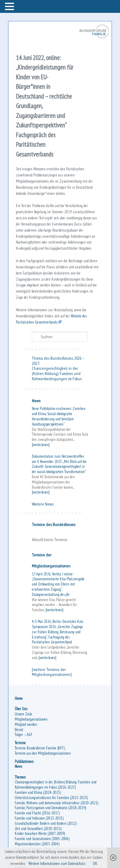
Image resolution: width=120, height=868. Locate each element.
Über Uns (21, 709)
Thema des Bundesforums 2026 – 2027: (58, 361)
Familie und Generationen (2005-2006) (42, 839)
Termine (20, 743)
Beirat (19, 730)
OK (95, 864)
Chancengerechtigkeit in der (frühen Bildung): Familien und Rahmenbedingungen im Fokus (57, 373)
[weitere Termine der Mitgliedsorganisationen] (52, 672)
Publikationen (24, 762)
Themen (20, 777)
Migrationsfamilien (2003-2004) (37, 844)
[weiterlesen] (41, 445)
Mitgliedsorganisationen (31, 719)
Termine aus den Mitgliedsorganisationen (43, 753)
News (36, 401)
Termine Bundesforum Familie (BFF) (40, 748)
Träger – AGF (24, 735)
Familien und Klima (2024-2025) (38, 792)
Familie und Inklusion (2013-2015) (39, 818)
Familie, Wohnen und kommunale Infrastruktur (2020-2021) (56, 803)
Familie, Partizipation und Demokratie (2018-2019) (50, 808)
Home (19, 698)
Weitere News (43, 504)
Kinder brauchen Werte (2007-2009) (40, 834)
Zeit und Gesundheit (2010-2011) (38, 829)
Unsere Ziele (23, 714)
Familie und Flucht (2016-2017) (37, 813)
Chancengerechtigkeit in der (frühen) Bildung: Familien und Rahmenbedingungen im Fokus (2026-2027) (56, 785)
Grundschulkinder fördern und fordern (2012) (46, 823)
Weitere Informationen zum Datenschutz (57, 864)
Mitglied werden (26, 724)
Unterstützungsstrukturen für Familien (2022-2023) (51, 798)
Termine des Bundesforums (54, 525)
